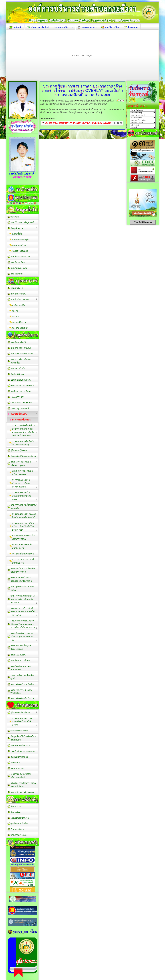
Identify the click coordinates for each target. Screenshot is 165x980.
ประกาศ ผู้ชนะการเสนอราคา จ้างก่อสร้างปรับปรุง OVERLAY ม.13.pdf (78, 123)
